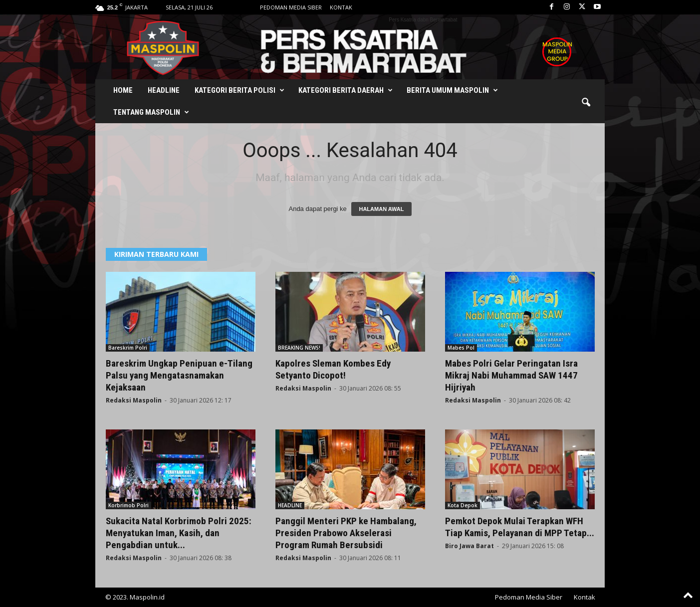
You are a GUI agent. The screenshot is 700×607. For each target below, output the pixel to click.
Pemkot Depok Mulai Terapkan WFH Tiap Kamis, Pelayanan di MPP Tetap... (520, 527)
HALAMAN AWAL (381, 209)
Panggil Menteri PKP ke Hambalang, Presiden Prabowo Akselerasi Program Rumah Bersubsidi (346, 533)
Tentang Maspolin (151, 112)
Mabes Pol (461, 348)
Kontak (341, 7)
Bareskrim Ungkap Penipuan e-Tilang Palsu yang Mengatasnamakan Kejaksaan (179, 375)
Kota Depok (463, 505)
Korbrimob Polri (128, 505)
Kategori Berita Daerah (346, 90)
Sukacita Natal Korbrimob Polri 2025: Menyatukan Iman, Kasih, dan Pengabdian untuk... (179, 533)
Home (123, 90)
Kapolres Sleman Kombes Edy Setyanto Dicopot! (333, 369)
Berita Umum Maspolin (452, 90)
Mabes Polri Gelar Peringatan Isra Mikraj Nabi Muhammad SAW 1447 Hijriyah (511, 375)
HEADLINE (290, 505)
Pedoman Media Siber (291, 7)
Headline (164, 90)
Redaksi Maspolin (134, 400)
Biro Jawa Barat (469, 546)
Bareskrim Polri (128, 348)
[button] (586, 103)
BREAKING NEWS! (299, 348)
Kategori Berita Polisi (239, 90)
